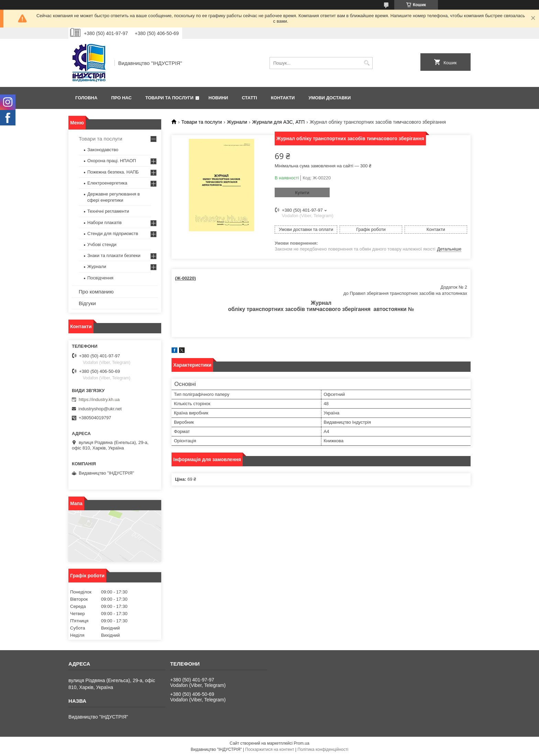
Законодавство (103, 150)
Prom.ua (302, 743)
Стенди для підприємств (113, 234)
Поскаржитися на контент (269, 749)
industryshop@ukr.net (100, 409)
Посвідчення (100, 278)
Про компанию (96, 292)
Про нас (121, 98)
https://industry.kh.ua (99, 399)
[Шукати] (367, 63)
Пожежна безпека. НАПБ (113, 172)
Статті (249, 98)
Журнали (237, 122)
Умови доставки (329, 98)
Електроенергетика (107, 183)
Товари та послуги (169, 98)
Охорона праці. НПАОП (112, 161)
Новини (218, 98)
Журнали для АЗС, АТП (278, 122)
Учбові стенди (102, 244)
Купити (302, 193)
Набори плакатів (104, 223)
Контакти (283, 98)
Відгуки (87, 303)
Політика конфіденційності (323, 749)
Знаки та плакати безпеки (114, 255)
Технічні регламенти (108, 211)
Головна (86, 98)
